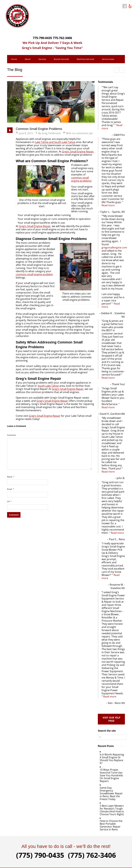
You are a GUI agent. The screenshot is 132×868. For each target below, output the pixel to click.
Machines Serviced (85, 59)
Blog (13, 67)
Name (11, 477)
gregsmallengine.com (114, 248)
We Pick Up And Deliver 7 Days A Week (52, 43)
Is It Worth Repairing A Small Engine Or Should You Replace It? (112, 759)
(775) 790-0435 (40, 855)
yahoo (130, 6)
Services (42, 59)
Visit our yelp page (111, 719)
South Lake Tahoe (48, 386)
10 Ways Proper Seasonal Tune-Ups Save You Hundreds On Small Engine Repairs (111, 775)
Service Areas (108, 59)
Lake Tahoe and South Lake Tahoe (55, 142)
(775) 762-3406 (92, 855)
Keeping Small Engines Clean (116, 70)
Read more (108, 205)
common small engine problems (81, 179)
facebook (125, 6)
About (28, 59)
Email (10, 489)
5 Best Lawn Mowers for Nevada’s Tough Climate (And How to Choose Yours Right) (112, 810)
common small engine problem (34, 274)
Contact (27, 67)
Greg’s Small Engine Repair (78, 152)
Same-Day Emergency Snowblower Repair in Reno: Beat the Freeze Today (111, 793)
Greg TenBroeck (51, 133)
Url (9, 501)
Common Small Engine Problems (39, 129)
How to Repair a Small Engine (122, 70)
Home (14, 59)
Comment (11, 435)
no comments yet (82, 133)
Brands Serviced (61, 59)
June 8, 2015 (26, 133)
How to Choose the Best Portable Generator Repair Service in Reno (111, 825)
